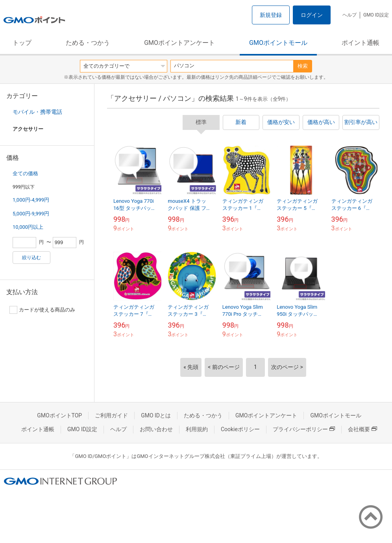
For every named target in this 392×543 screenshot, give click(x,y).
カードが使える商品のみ (42, 310)
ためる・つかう (88, 43)
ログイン (312, 15)
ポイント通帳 (361, 43)
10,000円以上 (28, 227)
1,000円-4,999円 (31, 200)
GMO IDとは (156, 415)
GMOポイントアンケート (179, 43)
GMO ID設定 (376, 15)
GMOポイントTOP (59, 415)
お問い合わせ (156, 429)
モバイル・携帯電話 (37, 112)
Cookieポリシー (240, 429)
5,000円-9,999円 (31, 214)
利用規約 (197, 429)
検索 (303, 66)
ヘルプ (349, 15)
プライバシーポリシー (304, 429)
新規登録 (271, 15)
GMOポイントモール (278, 43)
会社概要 (362, 429)
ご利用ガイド (111, 415)
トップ (22, 43)
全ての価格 (25, 173)
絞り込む (31, 258)
